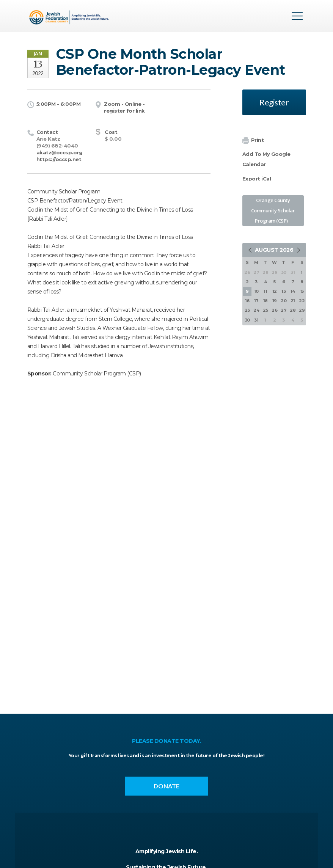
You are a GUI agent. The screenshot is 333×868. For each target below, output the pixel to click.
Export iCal (257, 179)
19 (275, 301)
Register (274, 102)
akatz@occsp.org (60, 152)
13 (284, 291)
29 (302, 310)
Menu (297, 16)
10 (256, 291)
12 (275, 291)
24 (256, 310)
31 (256, 320)
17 (256, 301)
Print (253, 140)
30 (247, 320)
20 (284, 301)
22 (302, 301)
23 (247, 310)
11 (265, 291)
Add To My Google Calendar (266, 159)
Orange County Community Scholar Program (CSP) (273, 210)
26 (274, 310)
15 (302, 291)
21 (293, 301)
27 (284, 310)
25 (265, 310)
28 (293, 310)
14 (293, 291)
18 (265, 301)
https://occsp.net (59, 159)
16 (247, 301)
